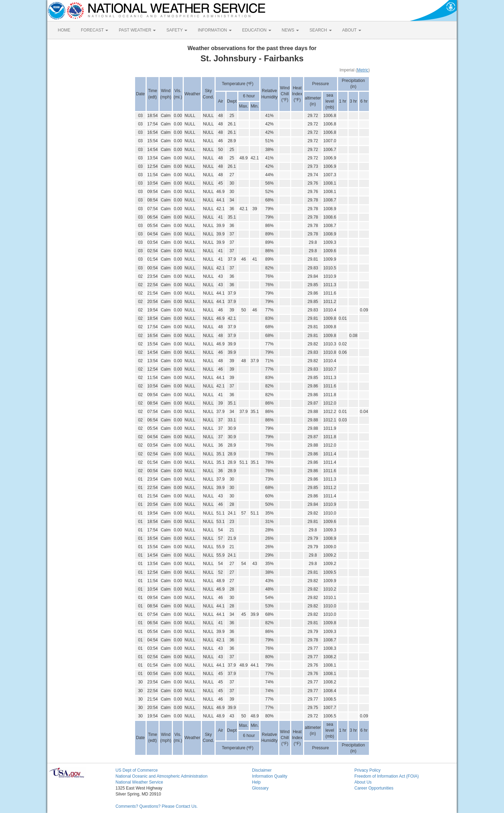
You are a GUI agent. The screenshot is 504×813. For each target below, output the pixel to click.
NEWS (290, 30)
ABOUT (352, 30)
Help (256, 782)
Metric (363, 70)
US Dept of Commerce (137, 770)
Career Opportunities (374, 788)
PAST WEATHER (137, 30)
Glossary (260, 788)
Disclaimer (262, 770)
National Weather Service (139, 782)
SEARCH (320, 30)
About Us (363, 782)
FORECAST (94, 30)
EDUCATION (257, 30)
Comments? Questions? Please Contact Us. (157, 806)
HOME (64, 30)
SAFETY (177, 30)
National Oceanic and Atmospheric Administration (162, 776)
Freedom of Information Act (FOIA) (387, 776)
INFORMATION (215, 30)
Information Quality (270, 776)
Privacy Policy (368, 770)
